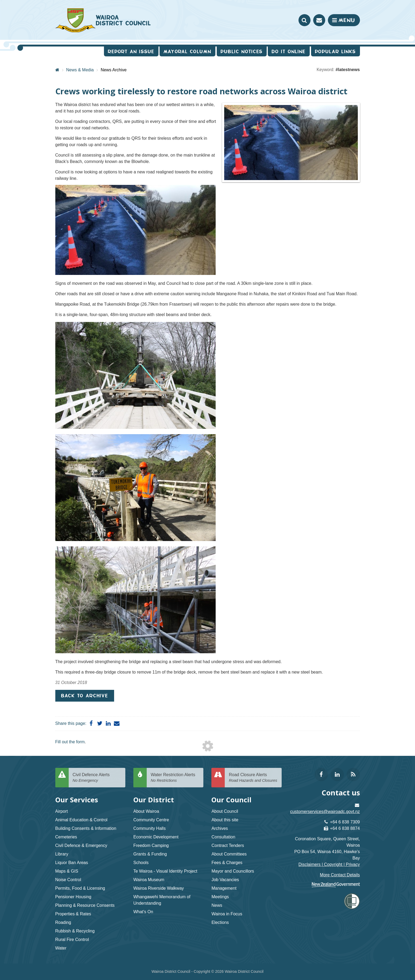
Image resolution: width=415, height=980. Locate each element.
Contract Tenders (228, 845)
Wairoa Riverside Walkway (159, 888)
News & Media (80, 70)
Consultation (223, 837)
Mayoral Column (187, 51)
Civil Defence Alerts (97, 778)
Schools (141, 863)
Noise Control (68, 880)
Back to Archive (85, 696)
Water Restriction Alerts (175, 778)
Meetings (220, 897)
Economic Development (156, 837)
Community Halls (150, 828)
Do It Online (289, 51)
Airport (62, 811)
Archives (220, 828)
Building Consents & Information (86, 828)
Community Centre (151, 820)
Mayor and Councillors (233, 871)
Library (62, 854)
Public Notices (242, 51)
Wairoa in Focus (227, 914)
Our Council (231, 800)
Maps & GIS (67, 871)
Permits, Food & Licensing (80, 888)
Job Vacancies (225, 880)
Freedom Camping (151, 845)
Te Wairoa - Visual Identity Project (165, 871)
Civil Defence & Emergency (81, 845)
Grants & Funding (150, 854)
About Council (225, 811)
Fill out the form (70, 742)
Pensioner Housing (73, 897)
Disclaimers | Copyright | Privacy (329, 864)
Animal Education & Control (82, 820)
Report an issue (131, 51)
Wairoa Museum (149, 880)
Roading (63, 922)
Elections (220, 922)
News (217, 905)
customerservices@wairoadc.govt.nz (325, 812)
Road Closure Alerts (253, 778)
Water (61, 948)
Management (224, 888)
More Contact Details (340, 875)
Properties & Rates (73, 914)
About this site (225, 820)
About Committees (229, 854)
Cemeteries (66, 837)
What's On (143, 912)
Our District (154, 800)
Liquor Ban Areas (72, 863)
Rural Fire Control (72, 940)
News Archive (114, 70)
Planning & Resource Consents (85, 905)
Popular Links (336, 51)
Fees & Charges (227, 863)
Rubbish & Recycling (75, 931)
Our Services (77, 800)
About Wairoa (146, 811)
